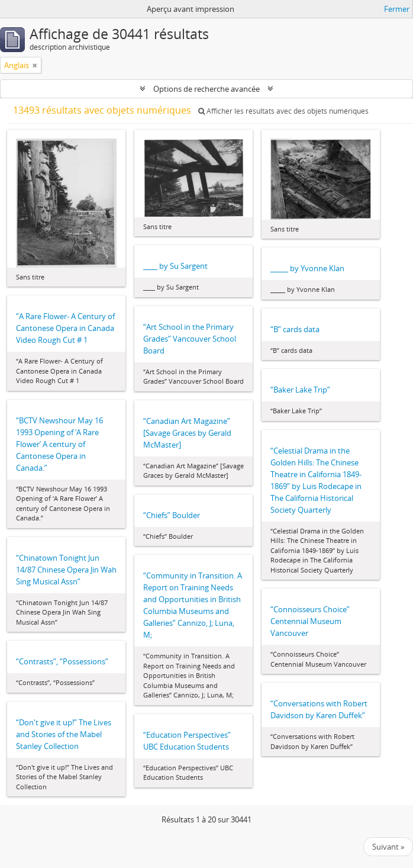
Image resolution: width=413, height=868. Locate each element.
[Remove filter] (35, 65)
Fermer (397, 9)
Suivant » (388, 847)
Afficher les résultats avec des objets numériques (283, 111)
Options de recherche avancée (206, 89)
